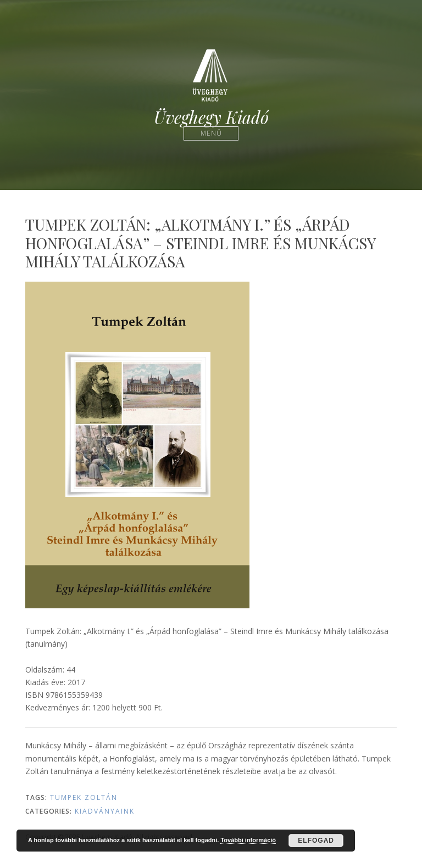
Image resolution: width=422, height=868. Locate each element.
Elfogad (316, 841)
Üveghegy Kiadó (211, 117)
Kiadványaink (105, 811)
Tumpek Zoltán (84, 797)
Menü (211, 133)
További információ (248, 840)
